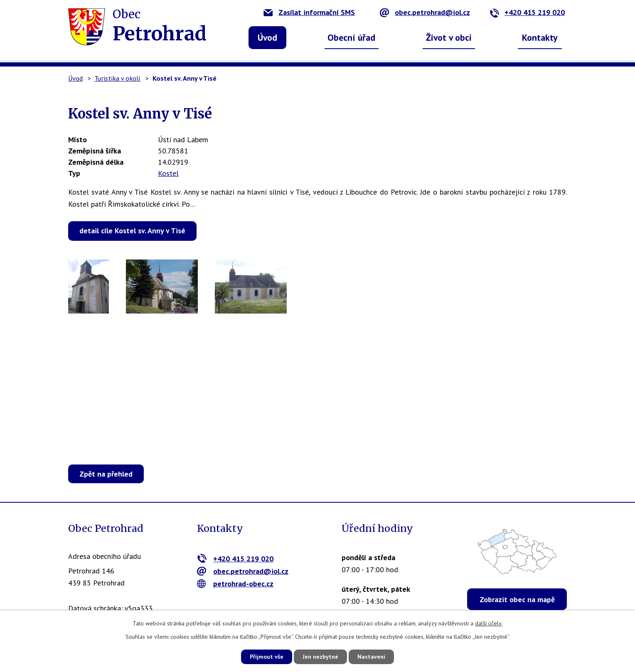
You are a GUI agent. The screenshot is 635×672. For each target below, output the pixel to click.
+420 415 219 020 (527, 12)
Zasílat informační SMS (309, 12)
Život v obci (449, 37)
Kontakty (540, 37)
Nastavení (371, 657)
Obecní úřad (351, 37)
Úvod (267, 37)
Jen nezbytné (320, 657)
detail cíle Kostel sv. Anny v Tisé (132, 231)
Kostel (168, 173)
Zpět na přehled (106, 474)
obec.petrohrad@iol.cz (425, 12)
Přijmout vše (267, 657)
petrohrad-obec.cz (235, 584)
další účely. (489, 623)
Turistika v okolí (117, 78)
